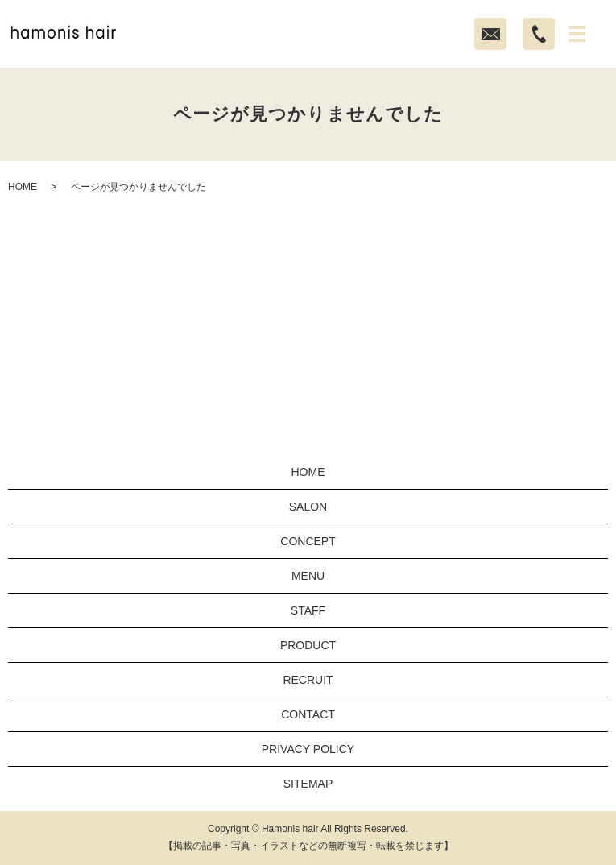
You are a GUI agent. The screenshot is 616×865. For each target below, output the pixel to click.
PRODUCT (308, 645)
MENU (308, 576)
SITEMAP (308, 784)
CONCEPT (308, 541)
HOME (23, 187)
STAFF (308, 610)
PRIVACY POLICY (308, 749)
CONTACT (308, 714)
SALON (308, 507)
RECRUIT (308, 680)
